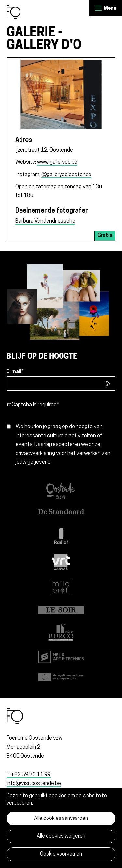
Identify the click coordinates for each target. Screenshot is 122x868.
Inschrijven (108, 384)
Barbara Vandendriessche (45, 221)
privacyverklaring (35, 453)
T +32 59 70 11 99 (29, 775)
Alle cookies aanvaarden (61, 819)
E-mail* (15, 372)
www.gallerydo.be (57, 162)
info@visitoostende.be (34, 784)
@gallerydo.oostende (66, 175)
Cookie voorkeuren (61, 854)
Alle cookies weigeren (61, 836)
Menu (98, 8)
